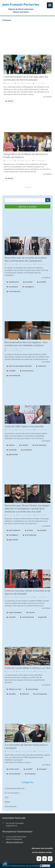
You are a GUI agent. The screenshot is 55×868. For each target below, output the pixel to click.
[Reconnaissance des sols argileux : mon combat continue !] (27, 330)
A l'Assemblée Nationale (15, 788)
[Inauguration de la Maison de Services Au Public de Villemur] (27, 142)
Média (7, 802)
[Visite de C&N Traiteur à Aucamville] (27, 415)
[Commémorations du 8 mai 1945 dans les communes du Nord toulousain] (27, 64)
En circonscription (12, 793)
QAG (7, 797)
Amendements (11, 806)
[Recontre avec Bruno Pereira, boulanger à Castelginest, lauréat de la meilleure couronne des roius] (27, 494)
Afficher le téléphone (15, 842)
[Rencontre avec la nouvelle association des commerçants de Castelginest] (27, 246)
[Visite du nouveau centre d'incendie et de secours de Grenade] (27, 579)
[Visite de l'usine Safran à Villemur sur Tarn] (27, 656)
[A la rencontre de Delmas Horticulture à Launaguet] (27, 733)
